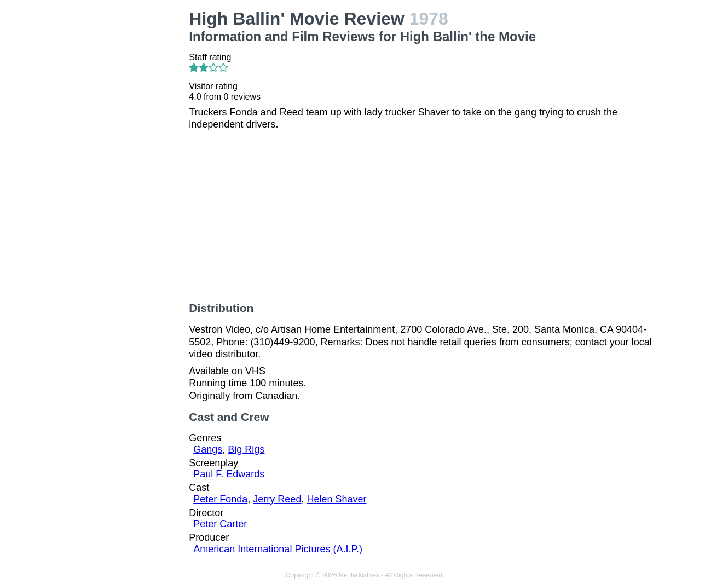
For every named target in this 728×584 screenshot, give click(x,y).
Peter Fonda (220, 499)
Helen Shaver (336, 499)
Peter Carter (220, 524)
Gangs (208, 449)
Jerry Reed (277, 499)
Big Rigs (246, 449)
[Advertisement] (127, 173)
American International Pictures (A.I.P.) (278, 549)
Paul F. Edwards (229, 474)
